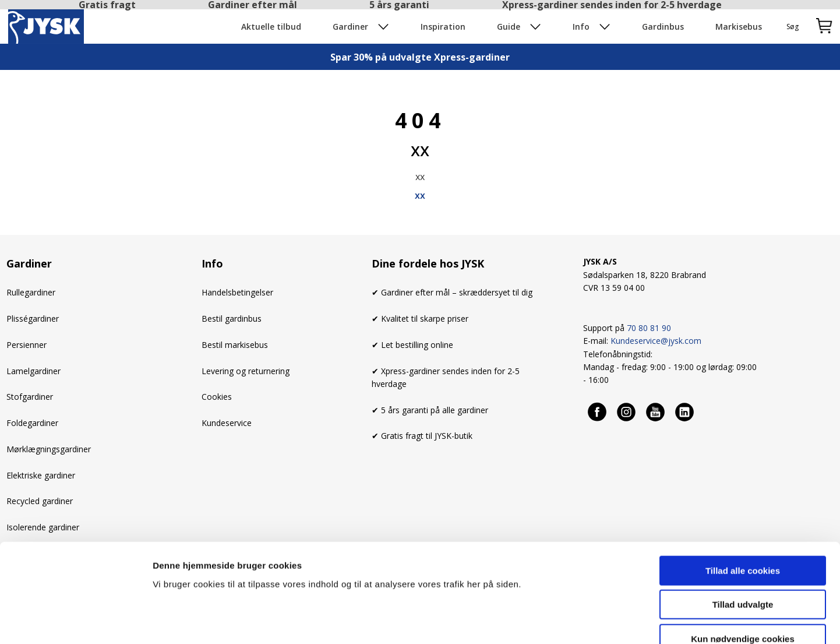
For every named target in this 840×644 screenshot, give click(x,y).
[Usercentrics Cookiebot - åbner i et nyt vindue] (75, 621)
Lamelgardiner (33, 371)
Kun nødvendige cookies (743, 570)
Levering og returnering (246, 371)
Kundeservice (227, 423)
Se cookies (605, 621)
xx (420, 195)
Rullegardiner (31, 292)
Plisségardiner (33, 319)
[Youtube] (656, 411)
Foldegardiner (32, 423)
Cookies (217, 397)
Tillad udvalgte (743, 536)
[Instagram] (627, 411)
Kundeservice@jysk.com (656, 341)
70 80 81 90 (649, 328)
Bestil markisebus (235, 345)
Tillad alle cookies (743, 502)
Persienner (27, 345)
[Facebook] (598, 411)
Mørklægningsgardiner (49, 449)
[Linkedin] (685, 411)
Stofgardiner (30, 397)
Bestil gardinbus (232, 319)
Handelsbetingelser (237, 292)
